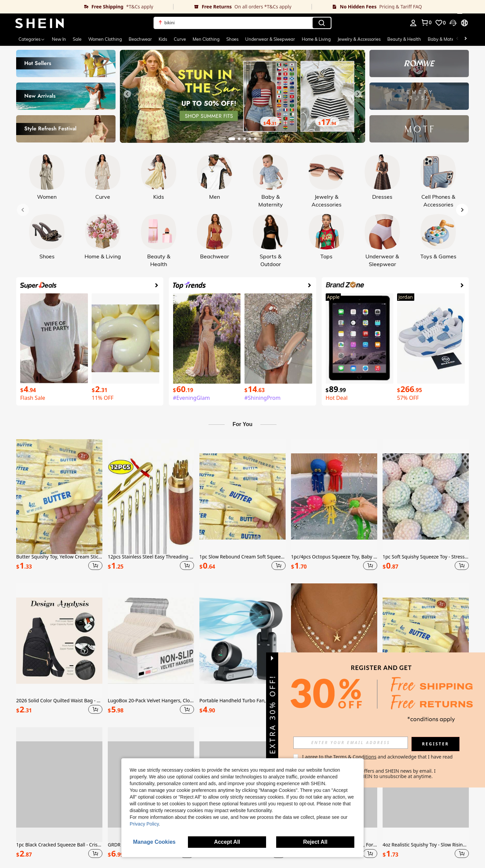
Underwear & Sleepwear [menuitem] (270, 39)
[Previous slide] (127, 94)
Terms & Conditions (355, 757)
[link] (87, 7)
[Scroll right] (465, 39)
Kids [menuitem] (163, 39)
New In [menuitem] (59, 39)
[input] (351, 743)
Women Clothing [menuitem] (105, 39)
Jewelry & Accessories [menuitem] (359, 39)
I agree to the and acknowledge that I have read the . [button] (378, 759)
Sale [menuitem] (77, 39)
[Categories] (32, 39)
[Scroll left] (457, 39)
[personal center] (413, 23)
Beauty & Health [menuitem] (404, 39)
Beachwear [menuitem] (140, 39)
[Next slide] (358, 94)
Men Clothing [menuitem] (206, 39)
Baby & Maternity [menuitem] (446, 39)
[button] (243, 23)
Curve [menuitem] (180, 39)
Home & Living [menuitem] (316, 39)
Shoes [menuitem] (232, 39)
